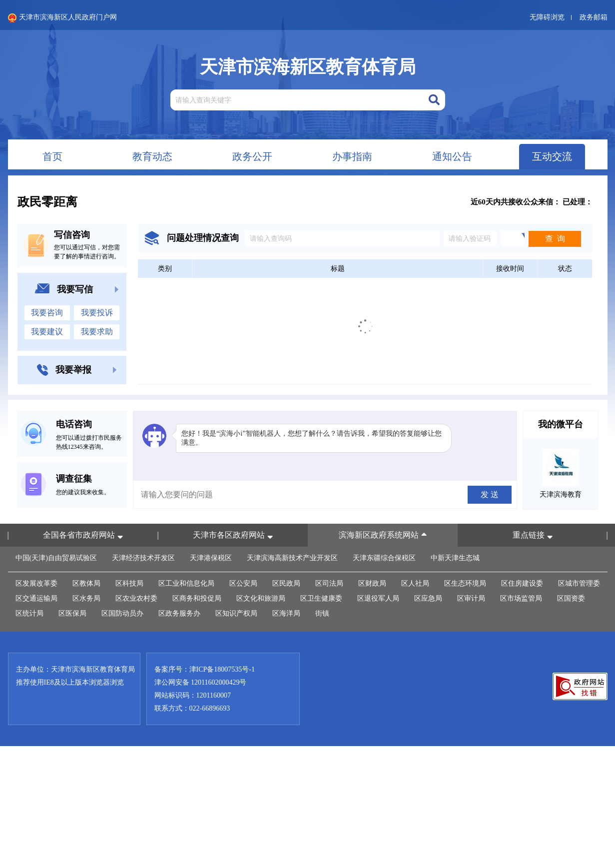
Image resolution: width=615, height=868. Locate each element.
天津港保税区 (211, 558)
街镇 (322, 613)
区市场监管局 (521, 598)
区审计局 (471, 598)
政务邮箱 (594, 17)
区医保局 (72, 613)
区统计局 (29, 613)
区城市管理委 (579, 583)
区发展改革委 (36, 583)
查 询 (555, 239)
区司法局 (329, 583)
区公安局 (243, 583)
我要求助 (97, 332)
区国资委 (571, 598)
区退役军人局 (378, 598)
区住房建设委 (522, 583)
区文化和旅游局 (261, 598)
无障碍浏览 (547, 17)
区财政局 (372, 583)
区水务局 (86, 598)
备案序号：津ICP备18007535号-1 (205, 669)
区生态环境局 (465, 583)
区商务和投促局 (197, 598)
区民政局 (286, 583)
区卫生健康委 (321, 598)
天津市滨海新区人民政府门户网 (62, 18)
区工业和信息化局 (186, 583)
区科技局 (129, 583)
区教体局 (86, 583)
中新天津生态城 (455, 558)
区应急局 (428, 598)
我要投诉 (97, 313)
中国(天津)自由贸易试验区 (56, 558)
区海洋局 (286, 613)
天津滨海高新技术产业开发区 (292, 558)
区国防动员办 (122, 613)
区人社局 (415, 583)
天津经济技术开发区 (143, 558)
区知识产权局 (236, 613)
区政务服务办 (179, 613)
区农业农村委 (136, 598)
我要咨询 (47, 313)
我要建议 (47, 332)
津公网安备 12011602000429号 (201, 682)
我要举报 (77, 370)
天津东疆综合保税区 (384, 558)
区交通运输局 (36, 598)
